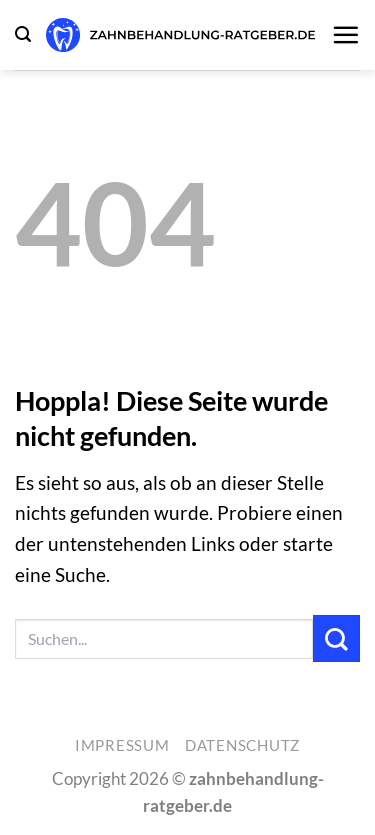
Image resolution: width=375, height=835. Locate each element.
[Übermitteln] (336, 638)
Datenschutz (242, 745)
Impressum (122, 745)
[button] (23, 34)
